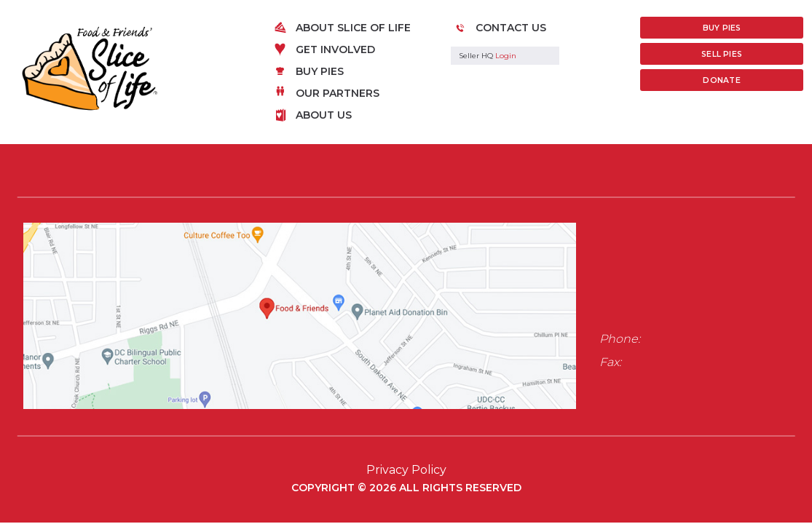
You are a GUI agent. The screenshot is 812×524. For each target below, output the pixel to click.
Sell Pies (722, 54)
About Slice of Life (353, 28)
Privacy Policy (406, 470)
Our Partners (338, 93)
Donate (721, 80)
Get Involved (335, 49)
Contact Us (511, 28)
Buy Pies (320, 71)
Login (506, 55)
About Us (324, 115)
